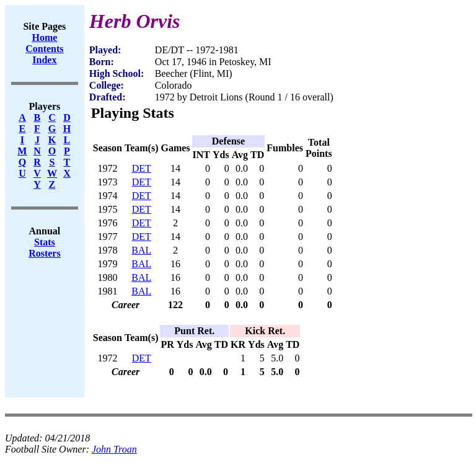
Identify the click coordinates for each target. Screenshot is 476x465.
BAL (141, 250)
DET (142, 168)
